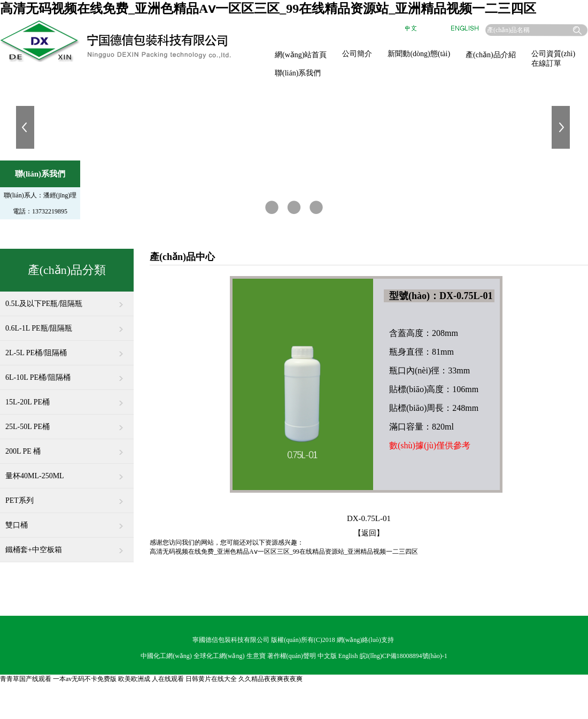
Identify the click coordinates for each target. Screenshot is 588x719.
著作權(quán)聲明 (292, 656)
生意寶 (256, 656)
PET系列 (67, 496)
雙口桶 (67, 521)
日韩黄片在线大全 (211, 679)
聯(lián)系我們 (298, 73)
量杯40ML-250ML (67, 472)
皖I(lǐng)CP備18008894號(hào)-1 (404, 656)
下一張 (562, 127)
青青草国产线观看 (26, 679)
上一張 (26, 127)
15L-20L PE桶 (67, 398)
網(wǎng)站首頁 (301, 55)
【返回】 (369, 533)
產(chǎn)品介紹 (491, 55)
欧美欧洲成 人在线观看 (151, 679)
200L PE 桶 (67, 447)
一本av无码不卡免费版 (85, 679)
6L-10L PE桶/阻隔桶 (67, 373)
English (348, 656)
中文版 (327, 656)
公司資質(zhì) (553, 54)
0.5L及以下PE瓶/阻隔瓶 (67, 300)
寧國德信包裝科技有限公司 (231, 640)
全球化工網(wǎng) (219, 656)
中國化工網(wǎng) (166, 656)
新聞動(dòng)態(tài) (419, 54)
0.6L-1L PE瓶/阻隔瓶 (67, 324)
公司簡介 (357, 54)
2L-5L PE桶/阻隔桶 (67, 349)
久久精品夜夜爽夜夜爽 (270, 679)
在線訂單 (546, 63)
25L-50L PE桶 (67, 423)
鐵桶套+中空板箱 (67, 546)
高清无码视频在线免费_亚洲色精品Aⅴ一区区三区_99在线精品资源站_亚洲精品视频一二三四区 (268, 9)
